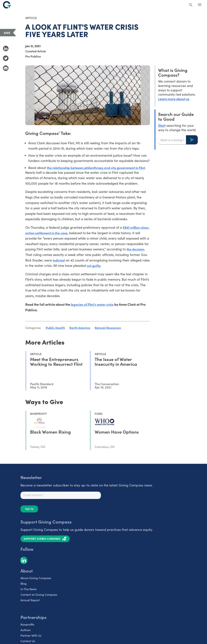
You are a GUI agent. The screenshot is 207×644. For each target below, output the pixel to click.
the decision (38, 255)
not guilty (136, 267)
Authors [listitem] (26, 631)
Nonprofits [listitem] (27, 625)
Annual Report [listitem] (30, 601)
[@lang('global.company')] (7, 5)
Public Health (55, 329)
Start (162, 125)
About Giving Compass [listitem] (36, 579)
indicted (92, 261)
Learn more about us (174, 99)
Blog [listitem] (24, 584)
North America (80, 329)
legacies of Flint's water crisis (93, 305)
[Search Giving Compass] (191, 5)
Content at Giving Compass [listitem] (39, 595)
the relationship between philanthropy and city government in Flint (97, 168)
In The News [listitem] (29, 590)
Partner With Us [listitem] (31, 636)
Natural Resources (108, 329)
